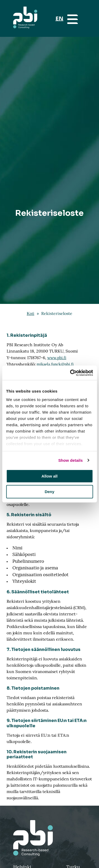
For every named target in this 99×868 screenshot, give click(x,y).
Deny (49, 492)
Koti (30, 313)
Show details (71, 460)
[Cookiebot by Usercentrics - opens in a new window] (70, 373)
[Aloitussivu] (25, 18)
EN (59, 19)
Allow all (49, 476)
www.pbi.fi (57, 358)
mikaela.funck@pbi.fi (55, 364)
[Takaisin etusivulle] (49, 838)
